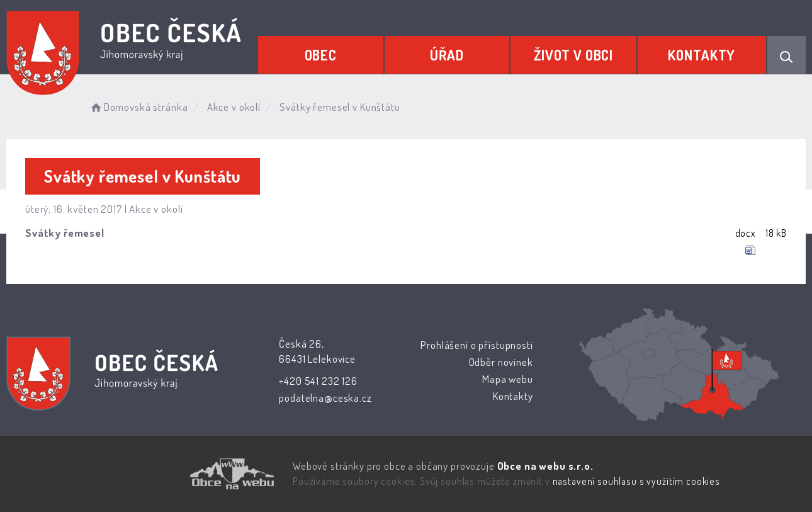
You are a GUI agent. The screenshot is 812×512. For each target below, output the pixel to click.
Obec (321, 55)
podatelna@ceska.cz (325, 398)
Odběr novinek (500, 362)
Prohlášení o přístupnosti (476, 345)
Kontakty (702, 55)
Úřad (447, 55)
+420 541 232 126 (318, 381)
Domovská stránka (138, 107)
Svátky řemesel (65, 233)
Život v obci (573, 55)
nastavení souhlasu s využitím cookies (636, 481)
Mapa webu (508, 379)
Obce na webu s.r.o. (545, 466)
